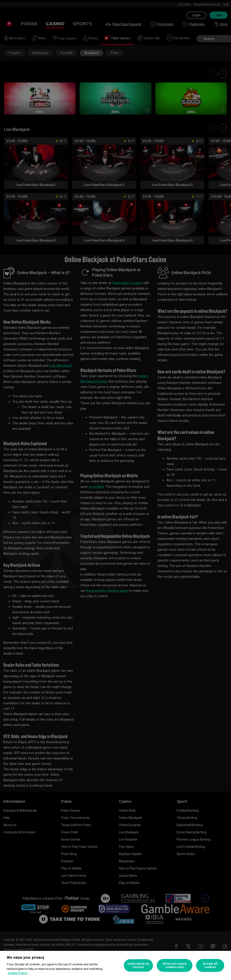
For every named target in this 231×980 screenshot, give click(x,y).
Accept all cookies (210, 965)
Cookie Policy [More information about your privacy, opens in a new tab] (18, 973)
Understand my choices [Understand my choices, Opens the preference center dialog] (138, 965)
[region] (115, 965)
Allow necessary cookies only (174, 965)
